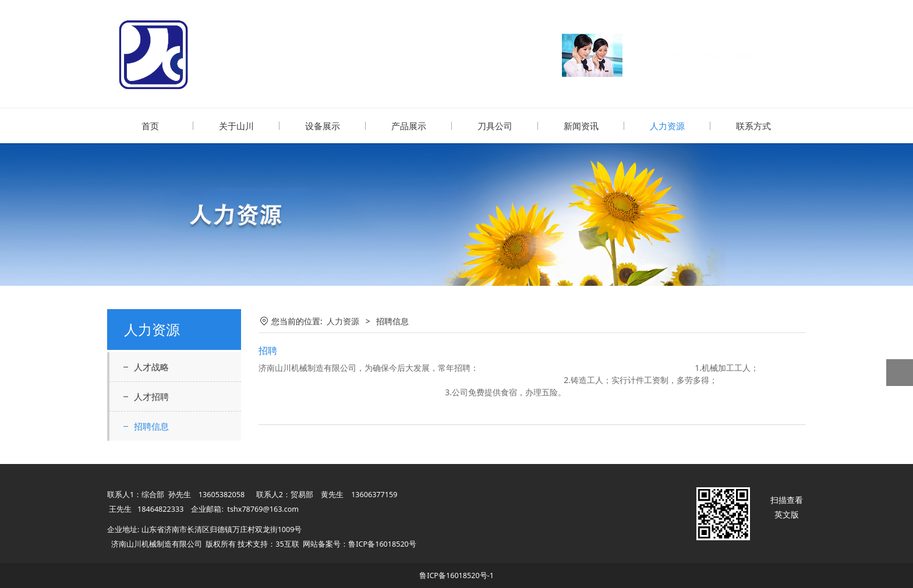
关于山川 (236, 126)
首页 (150, 126)
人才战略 (151, 366)
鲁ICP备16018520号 (382, 543)
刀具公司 (495, 126)
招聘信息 (151, 426)
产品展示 (409, 126)
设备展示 (323, 126)
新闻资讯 (581, 126)
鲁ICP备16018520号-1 (456, 575)
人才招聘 (151, 396)
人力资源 (667, 126)
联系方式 (753, 126)
